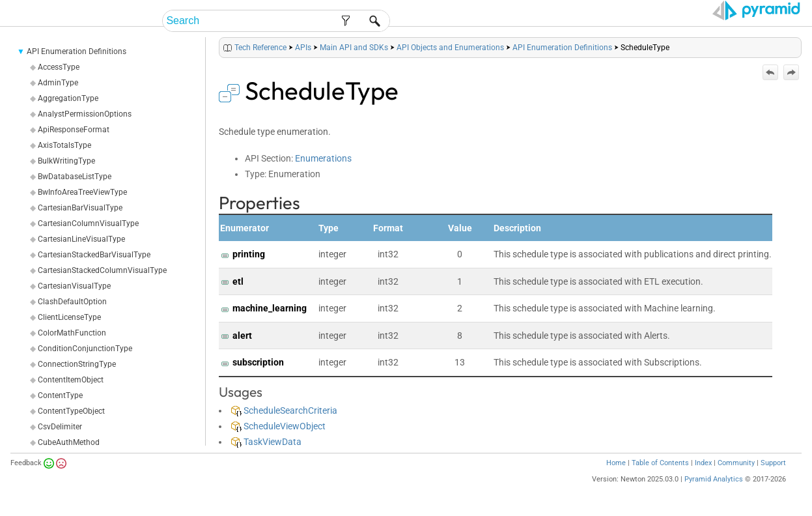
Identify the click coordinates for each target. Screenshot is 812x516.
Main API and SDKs (354, 48)
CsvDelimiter (60, 427)
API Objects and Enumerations (450, 48)
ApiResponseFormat (74, 130)
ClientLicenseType (69, 317)
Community (736, 463)
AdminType (58, 83)
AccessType (59, 67)
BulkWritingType (66, 161)
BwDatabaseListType (75, 177)
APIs (303, 48)
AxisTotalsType (64, 145)
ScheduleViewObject (278, 426)
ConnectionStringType (77, 364)
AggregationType (68, 98)
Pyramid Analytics (714, 479)
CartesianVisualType (74, 286)
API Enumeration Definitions (77, 51)
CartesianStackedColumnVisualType (102, 270)
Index (703, 463)
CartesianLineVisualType (81, 239)
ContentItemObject (71, 380)
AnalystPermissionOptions (85, 114)
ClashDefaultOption (72, 302)
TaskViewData (266, 442)
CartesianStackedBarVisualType (94, 255)
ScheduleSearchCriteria (284, 410)
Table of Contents (660, 463)
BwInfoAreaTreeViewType (82, 192)
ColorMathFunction (72, 333)
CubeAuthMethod (69, 442)
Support (773, 463)
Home (616, 463)
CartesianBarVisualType (80, 208)
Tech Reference (260, 48)
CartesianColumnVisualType (88, 223)
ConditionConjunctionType (85, 349)
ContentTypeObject (71, 411)
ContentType (60, 395)
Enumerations (323, 158)
